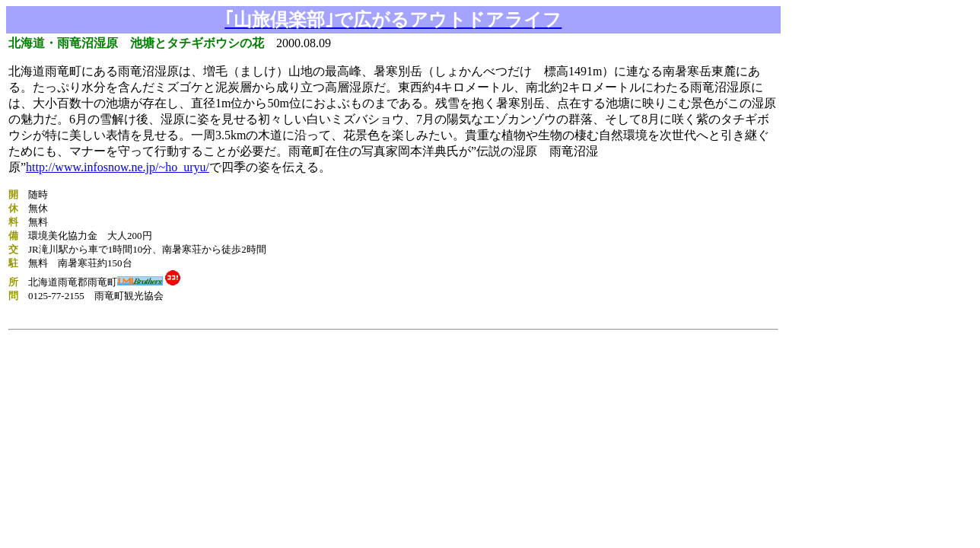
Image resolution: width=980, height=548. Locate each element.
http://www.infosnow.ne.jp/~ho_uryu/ (118, 167)
